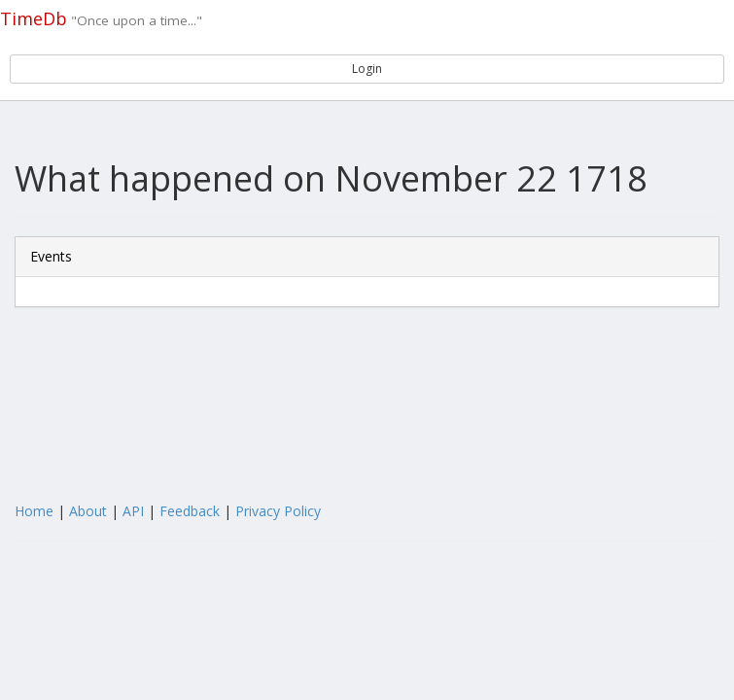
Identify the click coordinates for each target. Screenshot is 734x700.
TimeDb (34, 18)
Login (367, 69)
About (88, 511)
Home (34, 511)
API (133, 511)
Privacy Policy (278, 511)
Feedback (190, 511)
